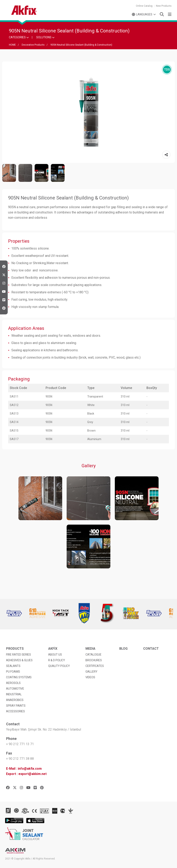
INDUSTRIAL (14, 694)
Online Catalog (144, 6)
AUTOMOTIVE (15, 689)
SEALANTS (13, 666)
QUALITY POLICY (59, 666)
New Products (164, 6)
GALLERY (91, 672)
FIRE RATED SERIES (19, 655)
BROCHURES (94, 660)
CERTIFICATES (95, 666)
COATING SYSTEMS (19, 677)
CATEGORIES (19, 37)
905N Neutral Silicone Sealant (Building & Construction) (81, 45)
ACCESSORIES (15, 711)
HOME (12, 45)
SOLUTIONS (45, 37)
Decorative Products (33, 45)
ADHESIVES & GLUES (19, 660)
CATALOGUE (93, 655)
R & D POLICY (57, 660)
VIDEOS (90, 677)
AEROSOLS (13, 683)
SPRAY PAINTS (16, 706)
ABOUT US (55, 655)
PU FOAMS (13, 672)
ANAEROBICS (15, 700)
